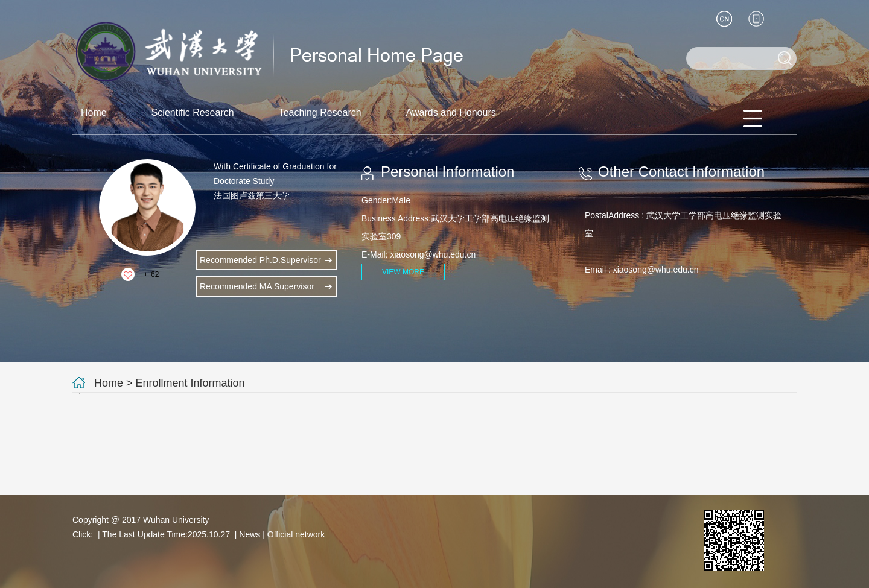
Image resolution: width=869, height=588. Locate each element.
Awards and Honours (451, 112)
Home (94, 112)
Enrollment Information (190, 383)
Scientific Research (193, 112)
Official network (296, 534)
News (250, 534)
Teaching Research (320, 112)
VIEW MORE (403, 272)
